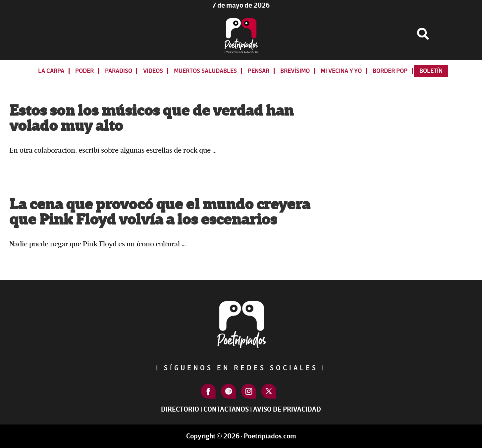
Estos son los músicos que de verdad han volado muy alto (151, 119)
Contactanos (226, 409)
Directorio (180, 409)
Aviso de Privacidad (287, 409)
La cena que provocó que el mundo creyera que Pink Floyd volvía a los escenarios (160, 212)
